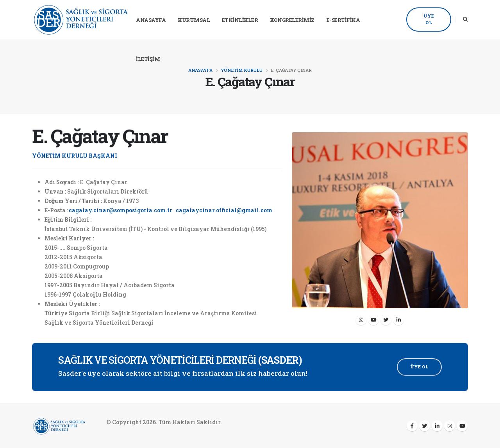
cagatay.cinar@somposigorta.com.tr (121, 210)
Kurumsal (194, 20)
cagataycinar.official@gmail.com (224, 210)
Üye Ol (429, 19)
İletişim (148, 59)
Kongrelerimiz (292, 20)
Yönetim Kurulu (242, 70)
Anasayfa (151, 20)
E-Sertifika (343, 20)
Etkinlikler (240, 20)
